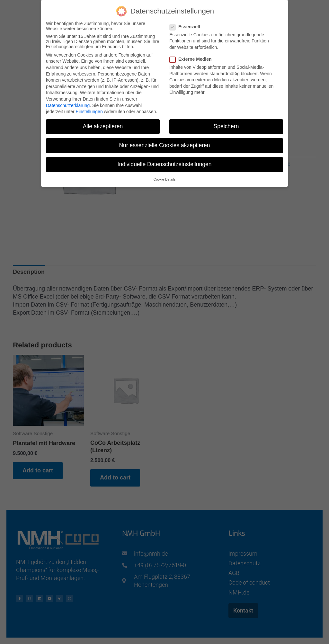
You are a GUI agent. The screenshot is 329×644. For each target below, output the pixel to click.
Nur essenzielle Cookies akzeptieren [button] (164, 144)
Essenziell (187, 25)
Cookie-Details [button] (164, 178)
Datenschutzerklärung (68, 104)
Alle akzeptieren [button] (103, 125)
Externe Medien (192, 58)
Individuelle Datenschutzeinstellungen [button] (165, 163)
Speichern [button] (226, 125)
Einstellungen (89, 111)
